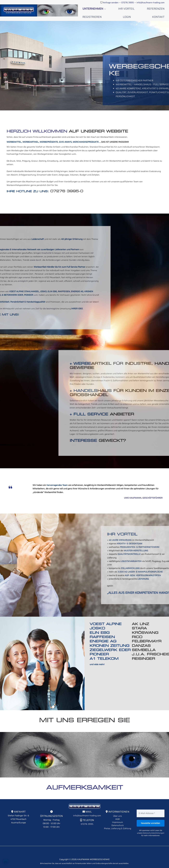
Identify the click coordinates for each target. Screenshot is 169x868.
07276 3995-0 (67, 182)
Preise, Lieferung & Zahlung (118, 820)
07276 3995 (128, 3)
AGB (117, 810)
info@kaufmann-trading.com (151, 3)
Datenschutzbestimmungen (153, 824)
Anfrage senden (111, 3)
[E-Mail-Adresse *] (151, 804)
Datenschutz (118, 816)
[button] (6, 862)
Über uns (117, 807)
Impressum (117, 813)
